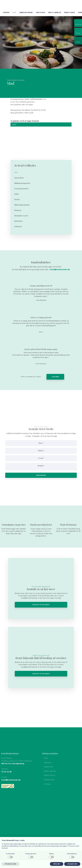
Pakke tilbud (69, 12)
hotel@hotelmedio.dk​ (60, 269)
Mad (14, 12)
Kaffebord (18, 226)
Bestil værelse (55, 12)
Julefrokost (19, 221)
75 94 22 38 (6, 772)
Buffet (17, 194)
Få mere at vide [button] (11, 864)
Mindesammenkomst (22, 205)
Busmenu (18, 210)
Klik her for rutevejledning (13, 764)
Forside (6, 12)
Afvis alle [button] (57, 864)
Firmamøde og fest (21, 216)
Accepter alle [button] (72, 864)
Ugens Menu (19, 178)
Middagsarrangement (22, 183)
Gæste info (40, 12)
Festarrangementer (22, 189)
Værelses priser (26, 12)
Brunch (17, 199)
